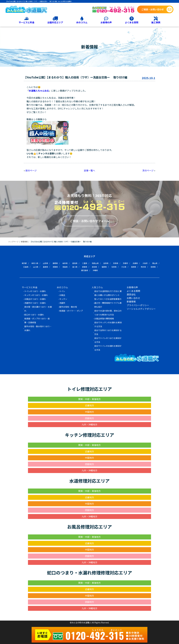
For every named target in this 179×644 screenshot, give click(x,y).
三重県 (85, 263)
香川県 (75, 267)
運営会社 (131, 294)
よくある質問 (132, 22)
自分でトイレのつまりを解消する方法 (108, 340)
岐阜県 (65, 263)
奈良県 (116, 263)
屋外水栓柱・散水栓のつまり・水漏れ (38, 328)
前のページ (31, 170)
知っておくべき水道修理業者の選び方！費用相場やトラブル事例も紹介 (108, 303)
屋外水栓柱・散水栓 (68, 307)
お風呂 (62, 295)
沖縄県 (95, 270)
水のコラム (82, 22)
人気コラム (97, 287)
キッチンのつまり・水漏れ (36, 295)
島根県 (45, 267)
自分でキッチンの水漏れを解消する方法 (108, 324)
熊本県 (143, 267)
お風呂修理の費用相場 (104, 319)
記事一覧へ (89, 170)
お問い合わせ (133, 298)
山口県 (36, 267)
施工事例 (156, 22)
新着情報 (131, 301)
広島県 (26, 267)
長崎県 (134, 267)
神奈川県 (35, 263)
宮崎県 (153, 267)
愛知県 (75, 263)
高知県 (94, 267)
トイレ (62, 291)
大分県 (124, 267)
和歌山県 (95, 263)
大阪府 (145, 263)
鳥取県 (55, 267)
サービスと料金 (27, 22)
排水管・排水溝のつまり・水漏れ (38, 309)
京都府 (125, 263)
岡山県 (155, 263)
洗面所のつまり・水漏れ (35, 303)
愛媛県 (85, 267)
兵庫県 (135, 263)
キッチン (63, 299)
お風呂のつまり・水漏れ (35, 299)
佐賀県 (114, 267)
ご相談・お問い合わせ (153, 9)
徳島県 (65, 267)
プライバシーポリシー (138, 305)
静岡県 (55, 263)
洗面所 (62, 303)
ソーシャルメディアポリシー (141, 309)
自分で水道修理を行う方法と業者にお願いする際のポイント (108, 293)
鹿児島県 (85, 270)
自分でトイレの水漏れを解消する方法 (108, 348)
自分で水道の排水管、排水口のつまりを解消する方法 (108, 313)
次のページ (148, 170)
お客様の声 (106, 22)
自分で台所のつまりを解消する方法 (108, 332)
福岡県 (104, 267)
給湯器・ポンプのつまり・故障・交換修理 (37, 320)
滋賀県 (106, 263)
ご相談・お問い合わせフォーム (90, 221)
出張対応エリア (55, 22)
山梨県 (45, 263)
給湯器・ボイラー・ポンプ (71, 311)
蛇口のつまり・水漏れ (34, 315)
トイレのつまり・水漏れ (35, 291)
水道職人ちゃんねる (39, 91)
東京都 (24, 263)
